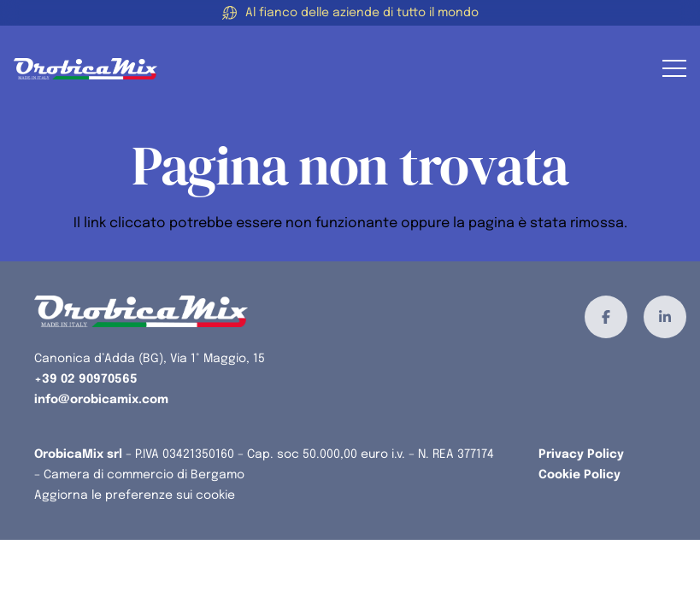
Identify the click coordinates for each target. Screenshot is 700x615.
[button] (674, 68)
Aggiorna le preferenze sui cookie (135, 495)
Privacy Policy (581, 454)
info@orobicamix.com (101, 400)
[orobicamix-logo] (85, 69)
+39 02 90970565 (86, 379)
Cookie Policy (579, 475)
